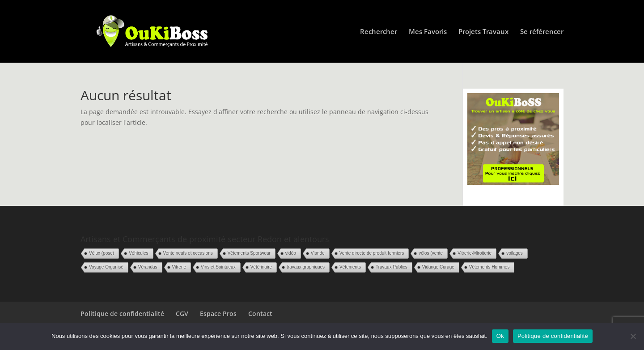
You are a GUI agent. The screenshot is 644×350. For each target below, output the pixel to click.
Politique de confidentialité (122, 314)
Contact (260, 314)
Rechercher (379, 32)
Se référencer (542, 32)
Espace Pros (218, 314)
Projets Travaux (483, 32)
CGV (182, 314)
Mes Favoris (428, 32)
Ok (500, 336)
